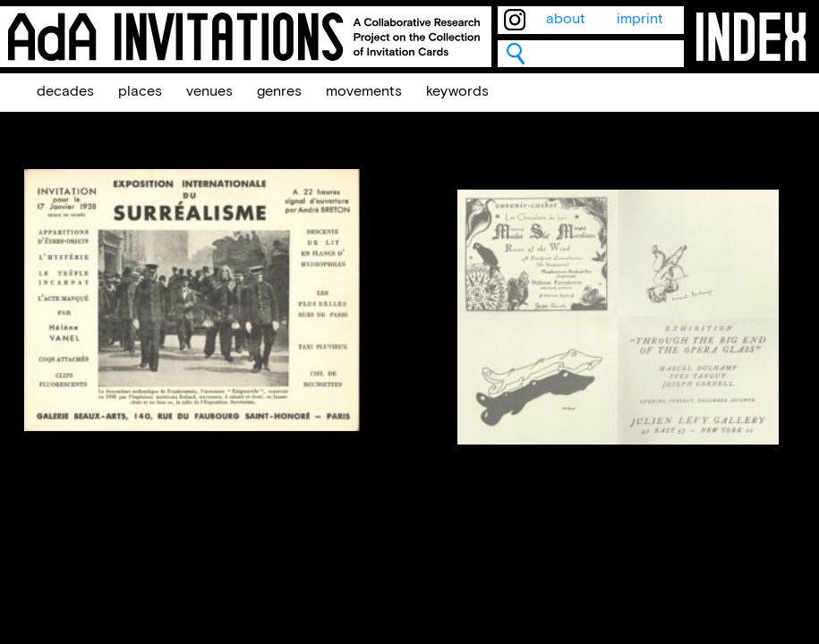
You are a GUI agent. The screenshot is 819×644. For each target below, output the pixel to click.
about (566, 19)
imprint (640, 19)
